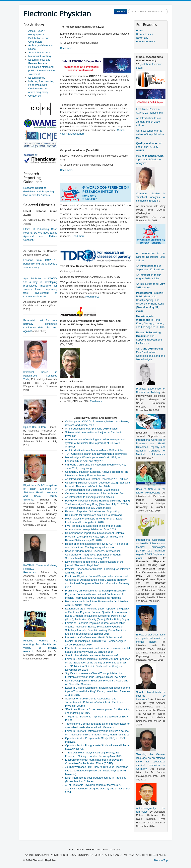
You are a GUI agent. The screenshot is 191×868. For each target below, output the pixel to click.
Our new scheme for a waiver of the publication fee (150, 134)
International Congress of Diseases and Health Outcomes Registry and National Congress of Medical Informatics (151, 447)
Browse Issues (145, 34)
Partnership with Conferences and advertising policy (38, 88)
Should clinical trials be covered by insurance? (151, 696)
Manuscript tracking (40, 56)
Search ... (127, 9)
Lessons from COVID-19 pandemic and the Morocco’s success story (40, 264)
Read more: (79, 236)
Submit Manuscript (39, 52)
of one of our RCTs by (149, 147)
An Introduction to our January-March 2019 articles (149, 122)
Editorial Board (37, 78)
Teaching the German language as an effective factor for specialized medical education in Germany (151, 762)
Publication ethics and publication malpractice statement (41, 70)
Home (140, 30)
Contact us (34, 96)
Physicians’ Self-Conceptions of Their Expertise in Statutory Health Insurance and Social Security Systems (40, 492)
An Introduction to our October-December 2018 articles (151, 257)
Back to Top (161, 860)
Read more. (67, 48)
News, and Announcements (146, 39)
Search (121, 11)
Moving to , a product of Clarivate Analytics (150, 159)
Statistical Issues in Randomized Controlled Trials (40, 376)
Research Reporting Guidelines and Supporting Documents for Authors (39, 191)
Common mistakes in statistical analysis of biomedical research (151, 197)
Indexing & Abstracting (41, 81)
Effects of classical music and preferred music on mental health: (151, 638)
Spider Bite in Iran (34, 427)
